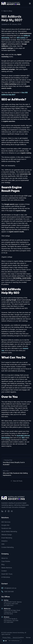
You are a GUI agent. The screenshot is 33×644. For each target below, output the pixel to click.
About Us (4, 558)
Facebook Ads (6, 528)
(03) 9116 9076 (8, 614)
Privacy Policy (7, 637)
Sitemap (28, 637)
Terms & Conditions (18, 637)
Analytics (4, 541)
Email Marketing (7, 538)
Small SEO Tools (7, 574)
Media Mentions (7, 568)
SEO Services (6, 522)
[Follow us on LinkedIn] (2, 511)
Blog (3, 564)
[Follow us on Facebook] (5, 511)
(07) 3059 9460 (9, 622)
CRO (3, 544)
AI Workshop (6, 577)
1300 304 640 (9, 592)
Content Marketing (8, 547)
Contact (4, 571)
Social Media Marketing (9, 531)
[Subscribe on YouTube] (12, 511)
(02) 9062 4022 (9, 605)
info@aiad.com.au (10, 588)
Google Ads (5, 525)
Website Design (7, 535)
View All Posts (16, 481)
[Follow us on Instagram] (9, 511)
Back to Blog (7, 11)
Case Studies (6, 561)
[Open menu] (30, 4)
